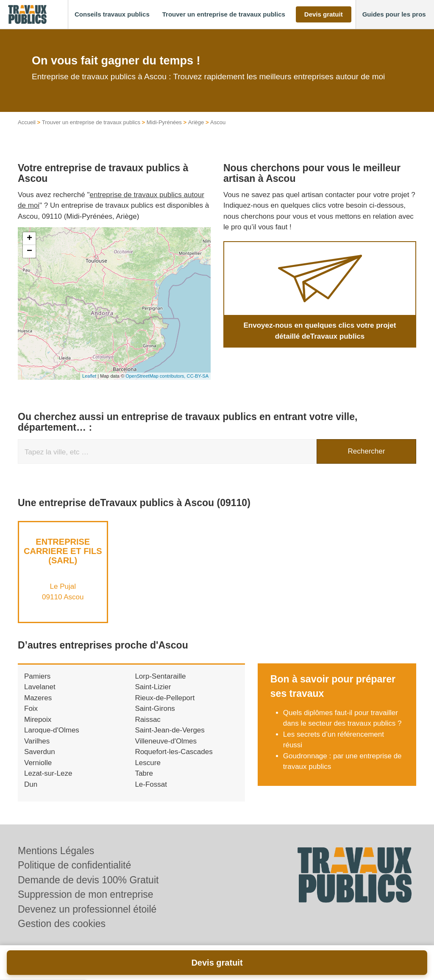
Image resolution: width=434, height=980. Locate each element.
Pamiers (37, 676)
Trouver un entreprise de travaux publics (91, 122)
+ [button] (29, 239)
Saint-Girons (155, 709)
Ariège (196, 122)
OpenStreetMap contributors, (156, 376)
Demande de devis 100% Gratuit (88, 880)
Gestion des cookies (62, 924)
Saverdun (40, 752)
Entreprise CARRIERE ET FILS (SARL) (63, 551)
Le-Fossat (151, 784)
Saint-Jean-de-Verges (170, 730)
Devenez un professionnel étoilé (87, 909)
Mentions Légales (56, 851)
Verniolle (38, 763)
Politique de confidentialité (74, 865)
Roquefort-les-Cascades (174, 752)
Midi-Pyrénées (164, 122)
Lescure (147, 763)
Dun (31, 784)
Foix (31, 709)
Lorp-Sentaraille (160, 676)
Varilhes (37, 741)
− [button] (29, 251)
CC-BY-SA (198, 376)
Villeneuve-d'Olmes (166, 741)
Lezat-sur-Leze (48, 773)
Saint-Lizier (153, 687)
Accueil (27, 122)
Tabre (144, 773)
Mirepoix (38, 720)
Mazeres (38, 698)
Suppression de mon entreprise (86, 894)
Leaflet (89, 376)
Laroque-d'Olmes (52, 730)
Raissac (147, 720)
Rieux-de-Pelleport (165, 698)
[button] (112, 15)
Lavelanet (40, 687)
